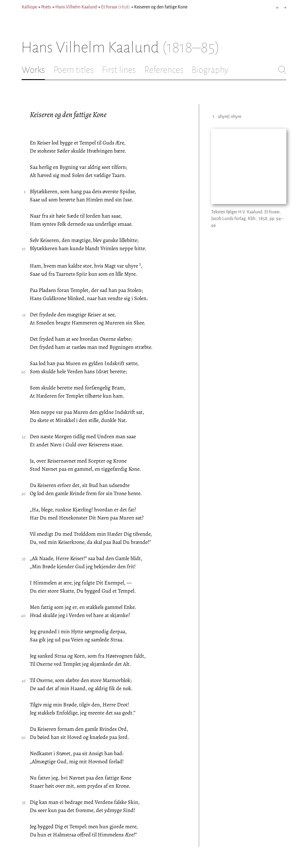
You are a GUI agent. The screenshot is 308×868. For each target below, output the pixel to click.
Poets (46, 7)
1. (214, 116)
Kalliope (29, 7)
